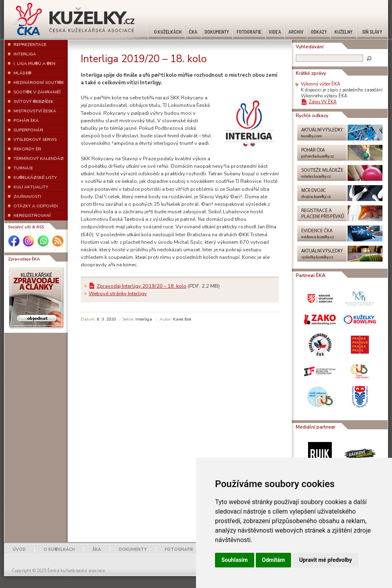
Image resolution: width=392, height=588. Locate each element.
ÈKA (97, 549)
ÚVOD (19, 549)
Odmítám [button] (274, 560)
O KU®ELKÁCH (59, 549)
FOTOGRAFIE (179, 549)
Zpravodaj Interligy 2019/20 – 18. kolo (142, 286)
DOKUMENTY (133, 549)
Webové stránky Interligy (118, 294)
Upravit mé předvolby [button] (325, 560)
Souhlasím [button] (235, 560)
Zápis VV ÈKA (323, 102)
